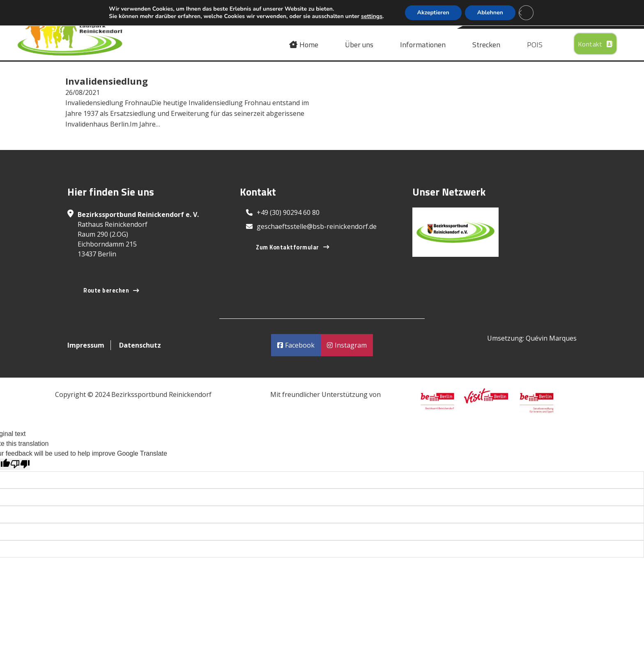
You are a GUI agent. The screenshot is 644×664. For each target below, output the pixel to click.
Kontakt (596, 44)
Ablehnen (490, 13)
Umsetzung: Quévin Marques (532, 338)
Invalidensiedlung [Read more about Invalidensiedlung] (107, 81)
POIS (535, 45)
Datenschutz (140, 345)
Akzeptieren (433, 13)
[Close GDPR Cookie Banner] (526, 13)
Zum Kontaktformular (292, 247)
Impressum (86, 345)
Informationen (423, 45)
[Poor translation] (20, 464)
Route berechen (111, 290)
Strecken (486, 45)
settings (372, 16)
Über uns (359, 45)
